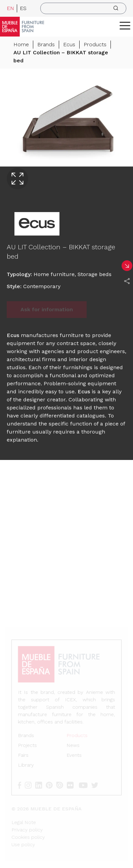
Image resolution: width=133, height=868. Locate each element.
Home (21, 44)
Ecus (69, 44)
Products (95, 44)
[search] (83, 8)
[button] (125, 25)
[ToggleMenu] (125, 25)
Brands (46, 44)
